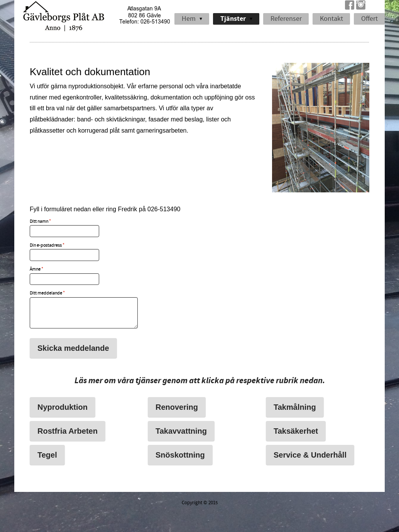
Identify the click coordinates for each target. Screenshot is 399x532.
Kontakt (331, 19)
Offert (369, 19)
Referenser (286, 19)
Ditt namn (40, 222)
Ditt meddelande (47, 293)
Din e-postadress (47, 246)
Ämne (36, 269)
